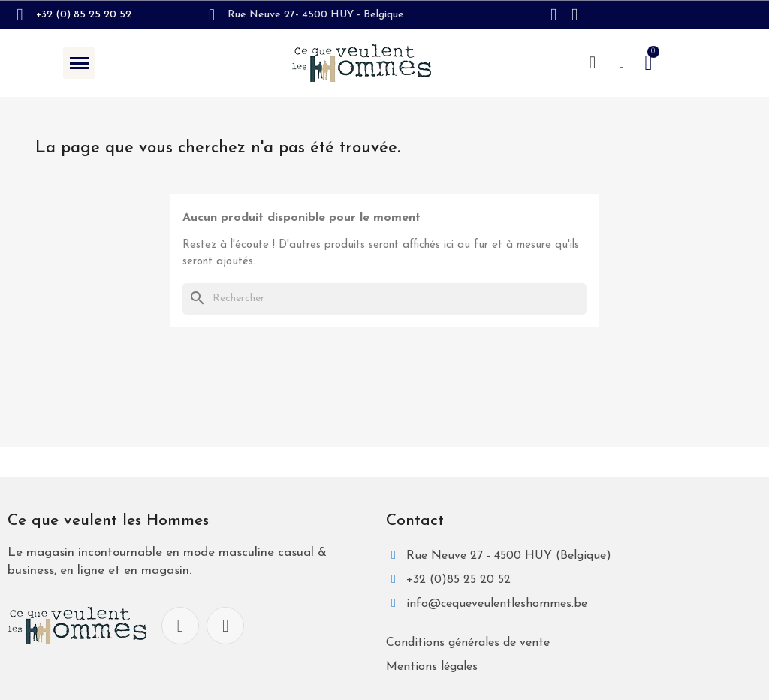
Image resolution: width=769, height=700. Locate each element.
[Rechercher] (384, 299)
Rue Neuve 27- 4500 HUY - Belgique (316, 15)
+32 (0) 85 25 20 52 (84, 15)
